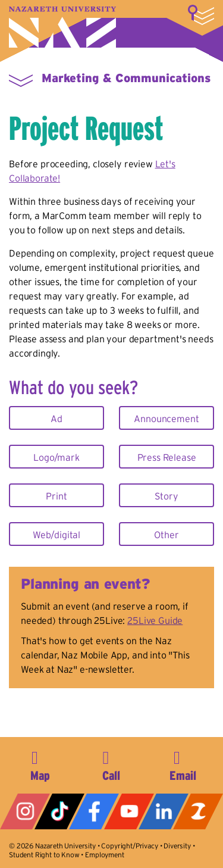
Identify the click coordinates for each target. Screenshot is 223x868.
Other (166, 535)
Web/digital (56, 535)
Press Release (167, 457)
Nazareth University (62, 27)
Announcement (166, 419)
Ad (56, 419)
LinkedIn (164, 811)
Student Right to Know (44, 855)
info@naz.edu (183, 764)
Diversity (177, 846)
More (201, 15)
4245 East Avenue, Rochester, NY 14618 (40, 764)
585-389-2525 (111, 764)
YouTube (129, 811)
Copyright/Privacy (129, 846)
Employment (104, 855)
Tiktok (59, 811)
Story (166, 496)
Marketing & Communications (126, 78)
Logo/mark (56, 457)
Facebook (94, 811)
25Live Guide (155, 620)
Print (56, 496)
